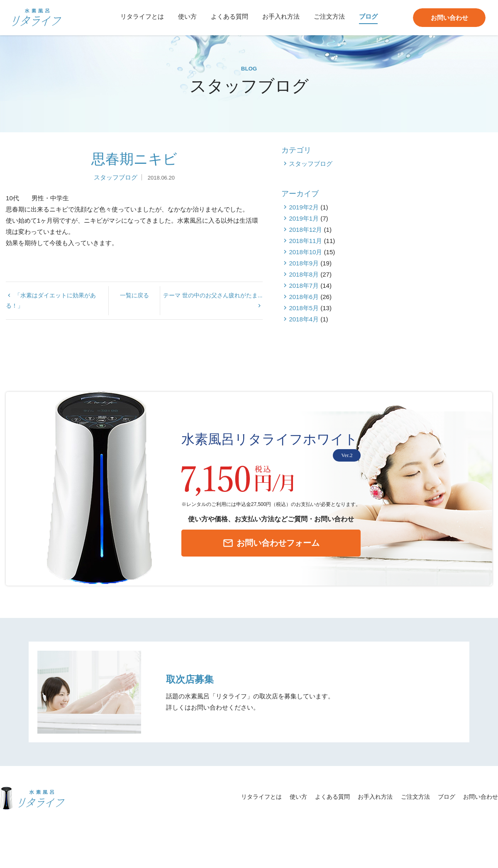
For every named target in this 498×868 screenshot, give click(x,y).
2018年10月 (422, 294)
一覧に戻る (187, 329)
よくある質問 (229, 16)
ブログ (368, 16)
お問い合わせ (449, 18)
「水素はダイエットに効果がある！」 (54, 329)
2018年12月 (422, 272)
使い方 (187, 16)
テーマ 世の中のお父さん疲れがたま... (319, 329)
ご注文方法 (329, 16)
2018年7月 (421, 328)
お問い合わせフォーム (258, 555)
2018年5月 (421, 350)
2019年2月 (421, 249)
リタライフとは (142, 16)
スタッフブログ (168, 220)
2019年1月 (421, 261)
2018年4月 (421, 361)
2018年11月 (422, 283)
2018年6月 (421, 339)
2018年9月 (421, 305)
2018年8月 (421, 317)
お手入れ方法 (281, 16)
